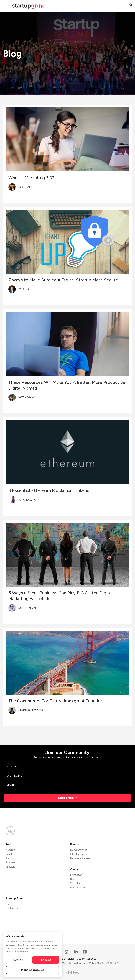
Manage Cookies (33, 970)
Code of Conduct (86, 959)
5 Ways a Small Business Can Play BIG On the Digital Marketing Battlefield (60, 596)
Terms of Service (66, 959)
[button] (131, 5)
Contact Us (12, 908)
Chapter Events (79, 854)
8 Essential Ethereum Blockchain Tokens (49, 490)
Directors (10, 867)
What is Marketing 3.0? (31, 178)
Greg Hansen (26, 187)
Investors (10, 850)
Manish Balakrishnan (32, 710)
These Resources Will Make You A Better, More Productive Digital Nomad (67, 385)
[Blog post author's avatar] (12, 187)
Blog (73, 879)
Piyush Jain (25, 289)
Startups (10, 858)
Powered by (68, 972)
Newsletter (76, 875)
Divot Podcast (78, 888)
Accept (46, 960)
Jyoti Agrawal (27, 397)
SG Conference (79, 850)
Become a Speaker (80, 858)
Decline (18, 960)
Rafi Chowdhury (28, 500)
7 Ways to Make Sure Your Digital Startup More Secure (63, 280)
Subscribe (66, 798)
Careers (10, 904)
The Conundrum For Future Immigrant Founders (56, 701)
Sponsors (10, 862)
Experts (9, 854)
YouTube (75, 883)
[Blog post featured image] (67, 139)
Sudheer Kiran (27, 608)
